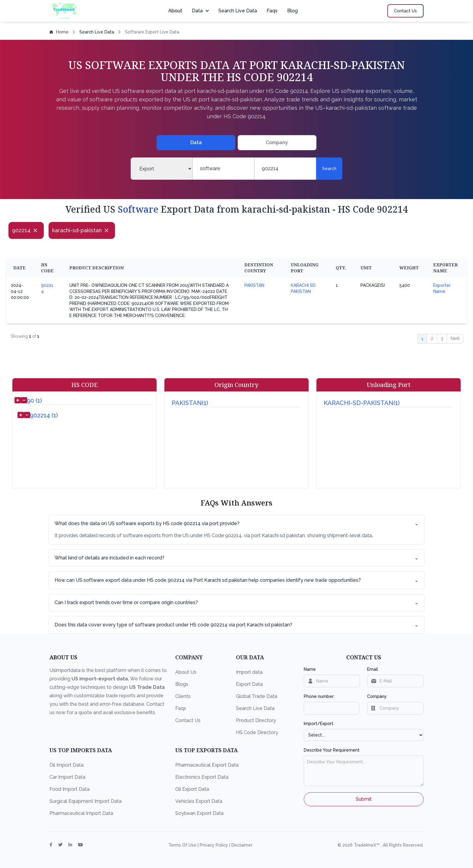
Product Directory (256, 720)
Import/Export (319, 724)
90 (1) (34, 401)
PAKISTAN (254, 285)
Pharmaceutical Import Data (81, 813)
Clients (183, 696)
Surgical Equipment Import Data (86, 801)
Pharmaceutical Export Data (207, 765)
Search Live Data (238, 11)
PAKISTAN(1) (190, 403)
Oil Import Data (67, 765)
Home (59, 32)
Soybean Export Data (199, 813)
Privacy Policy (214, 845)
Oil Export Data (192, 789)
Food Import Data (70, 789)
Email (373, 669)
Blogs (182, 684)
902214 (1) (44, 415)
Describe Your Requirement (332, 750)
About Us (186, 672)
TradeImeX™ (367, 845)
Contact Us (188, 720)
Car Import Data (67, 777)
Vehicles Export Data (199, 801)
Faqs (272, 11)
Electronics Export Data (202, 777)
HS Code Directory (257, 732)
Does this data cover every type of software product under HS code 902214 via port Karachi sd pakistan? (237, 625)
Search (329, 169)
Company (377, 696)
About (175, 11)
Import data (249, 672)
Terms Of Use (183, 845)
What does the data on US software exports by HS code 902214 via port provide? (237, 524)
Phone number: (319, 696)
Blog (292, 11)
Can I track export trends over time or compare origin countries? (237, 603)
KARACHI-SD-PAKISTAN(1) (362, 403)
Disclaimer (242, 845)
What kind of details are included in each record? (237, 558)
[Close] (35, 230)
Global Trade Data (257, 696)
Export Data (249, 684)
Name (310, 669)
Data (200, 11)
